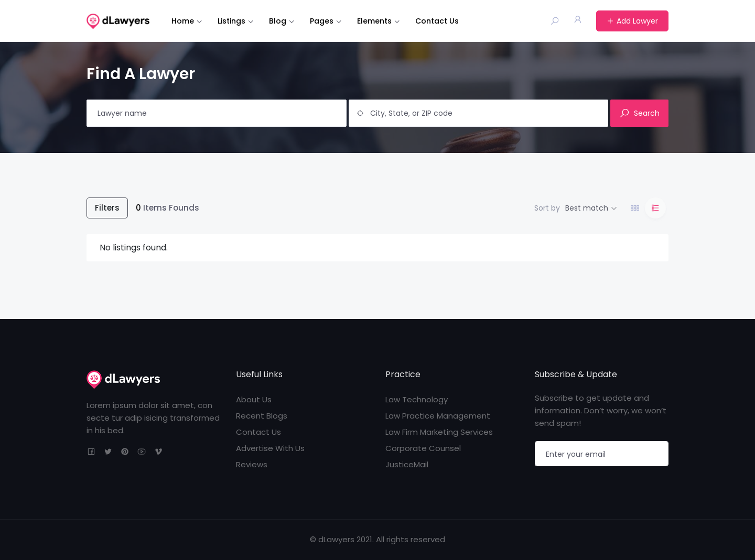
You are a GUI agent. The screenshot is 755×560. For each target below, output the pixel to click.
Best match (587, 208)
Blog (278, 21)
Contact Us (437, 21)
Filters (107, 208)
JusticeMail (407, 464)
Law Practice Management (438, 416)
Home (183, 21)
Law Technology (417, 399)
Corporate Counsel (423, 448)
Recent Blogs (262, 416)
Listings (231, 21)
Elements (374, 21)
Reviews (252, 464)
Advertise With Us (270, 448)
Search (639, 113)
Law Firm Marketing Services (439, 432)
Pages (322, 21)
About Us (254, 399)
